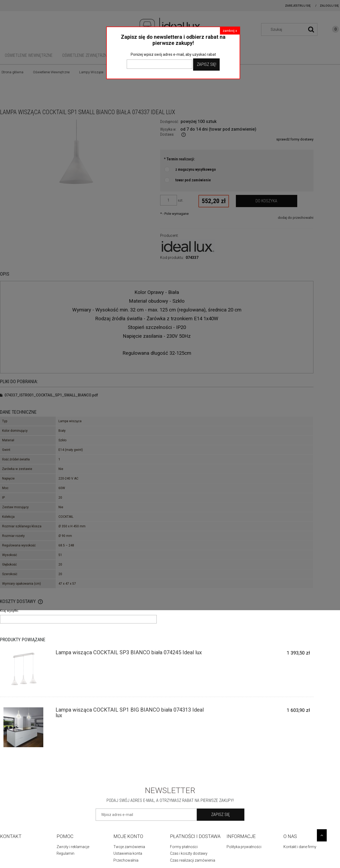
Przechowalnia (126, 860)
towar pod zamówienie (193, 180)
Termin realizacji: (179, 159)
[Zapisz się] (221, 815)
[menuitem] (29, 55)
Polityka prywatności (244, 847)
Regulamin (65, 853)
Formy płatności (184, 847)
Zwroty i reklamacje (73, 847)
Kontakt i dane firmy (300, 847)
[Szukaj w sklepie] (292, 29)
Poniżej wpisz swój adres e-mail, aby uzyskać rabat (173, 54)
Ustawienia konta (128, 853)
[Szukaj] (311, 29)
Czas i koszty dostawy (189, 853)
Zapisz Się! (207, 64)
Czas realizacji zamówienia (193, 860)
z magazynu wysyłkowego (196, 169)
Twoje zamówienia (129, 847)
